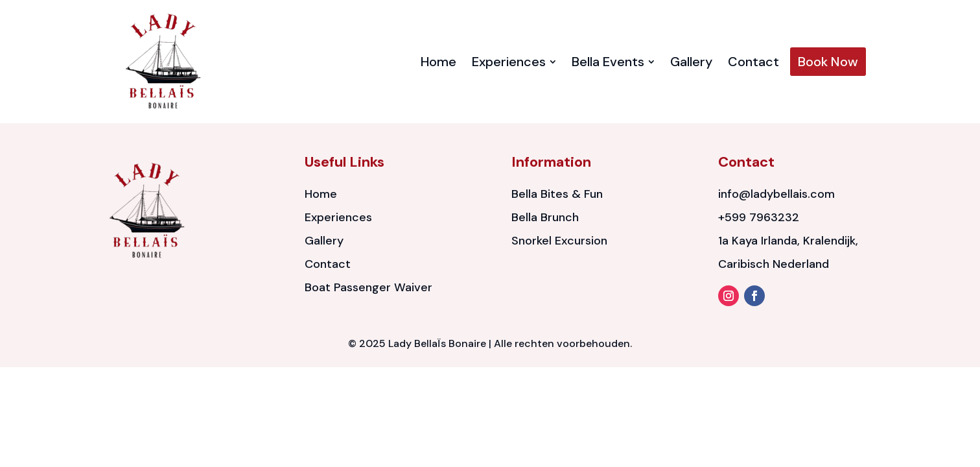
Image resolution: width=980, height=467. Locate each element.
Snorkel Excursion (559, 241)
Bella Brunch (545, 217)
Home (321, 194)
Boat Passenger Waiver (368, 287)
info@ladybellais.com (776, 194)
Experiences (338, 217)
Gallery (324, 241)
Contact (328, 264)
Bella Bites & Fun (557, 194)
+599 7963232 (759, 217)
